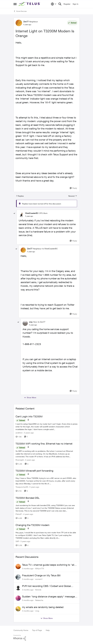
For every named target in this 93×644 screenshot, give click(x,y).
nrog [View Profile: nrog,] (37, 611)
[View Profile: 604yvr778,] (18, 566)
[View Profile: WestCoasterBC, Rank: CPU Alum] (21, 215)
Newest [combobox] (73, 196)
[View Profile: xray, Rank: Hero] (25, 323)
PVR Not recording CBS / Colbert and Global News (46, 586)
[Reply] (73, 188)
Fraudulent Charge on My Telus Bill (41, 575)
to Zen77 (42, 322)
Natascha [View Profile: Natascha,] (39, 600)
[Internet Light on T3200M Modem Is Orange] (29, 216)
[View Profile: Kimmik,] (18, 588)
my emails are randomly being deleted (43, 607)
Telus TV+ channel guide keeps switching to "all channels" (48, 565)
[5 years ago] (34, 487)
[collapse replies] (14, 213)
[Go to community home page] (30, 4)
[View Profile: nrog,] (18, 609)
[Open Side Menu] (15, 4)
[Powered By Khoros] (47, 638)
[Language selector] (54, 4)
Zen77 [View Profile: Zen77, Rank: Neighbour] (26, 22)
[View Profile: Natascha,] (18, 598)
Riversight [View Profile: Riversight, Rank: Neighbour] (20, 460)
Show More (30, 398)
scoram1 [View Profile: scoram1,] (39, 579)
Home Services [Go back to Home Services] (20, 11)
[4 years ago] (30, 460)
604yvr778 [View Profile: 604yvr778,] (40, 568)
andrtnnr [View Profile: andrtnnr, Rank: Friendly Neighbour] (19, 433)
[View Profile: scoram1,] (18, 577)
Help (48, 630)
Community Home (21, 630)
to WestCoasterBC (50, 249)
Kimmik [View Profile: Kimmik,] (38, 590)
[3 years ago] (28, 433)
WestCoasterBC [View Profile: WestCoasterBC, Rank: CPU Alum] (32, 213)
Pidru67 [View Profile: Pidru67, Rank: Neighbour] (19, 514)
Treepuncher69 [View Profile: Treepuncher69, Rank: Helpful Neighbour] (22, 487)
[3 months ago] (28, 568)
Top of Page (37, 630)
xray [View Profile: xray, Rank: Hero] (31, 322)
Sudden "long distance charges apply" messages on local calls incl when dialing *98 (49, 597)
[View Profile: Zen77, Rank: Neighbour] (19, 23)
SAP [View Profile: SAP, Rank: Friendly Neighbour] (17, 541)
